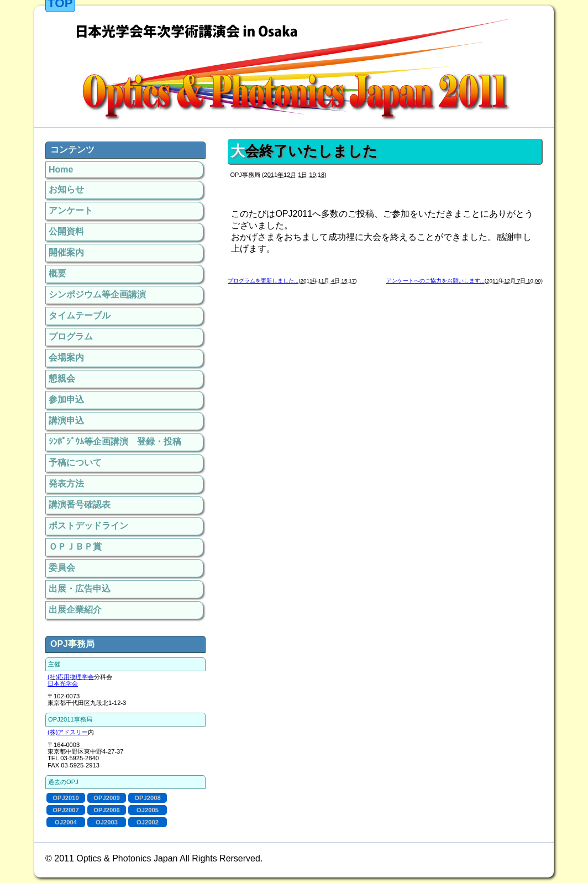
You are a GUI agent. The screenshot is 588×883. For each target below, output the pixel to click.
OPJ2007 (65, 810)
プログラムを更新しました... (263, 281)
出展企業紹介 (75, 610)
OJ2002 (148, 822)
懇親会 (62, 378)
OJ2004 (66, 822)
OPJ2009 (106, 798)
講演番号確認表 (80, 505)
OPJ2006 (106, 810)
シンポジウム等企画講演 (97, 294)
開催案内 (66, 252)
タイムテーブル (80, 315)
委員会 (62, 568)
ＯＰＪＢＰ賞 (75, 547)
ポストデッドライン (88, 526)
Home (61, 169)
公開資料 (66, 231)
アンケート (71, 210)
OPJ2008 (147, 798)
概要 (57, 273)
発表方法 (66, 484)
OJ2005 (148, 810)
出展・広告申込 (80, 589)
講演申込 (66, 420)
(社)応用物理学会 (71, 677)
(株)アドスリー (68, 732)
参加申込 (66, 399)
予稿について (75, 463)
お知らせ (66, 189)
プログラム (71, 336)
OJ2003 (107, 822)
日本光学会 (63, 683)
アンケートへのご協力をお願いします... (435, 281)
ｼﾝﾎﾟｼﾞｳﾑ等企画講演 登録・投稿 (115, 442)
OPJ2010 (65, 798)
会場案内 (66, 357)
